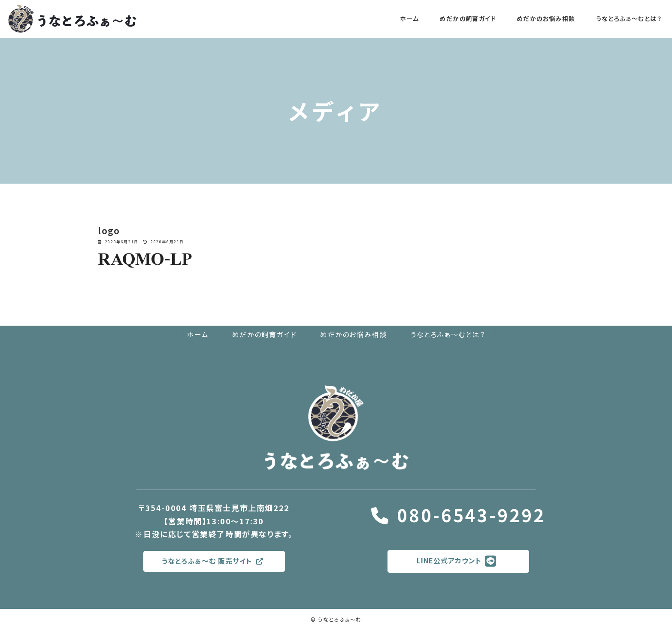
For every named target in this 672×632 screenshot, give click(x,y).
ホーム (198, 334)
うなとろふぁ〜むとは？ (448, 334)
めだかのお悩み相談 (353, 334)
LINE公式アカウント (456, 567)
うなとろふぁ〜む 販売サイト (212, 566)
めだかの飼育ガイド (264, 334)
